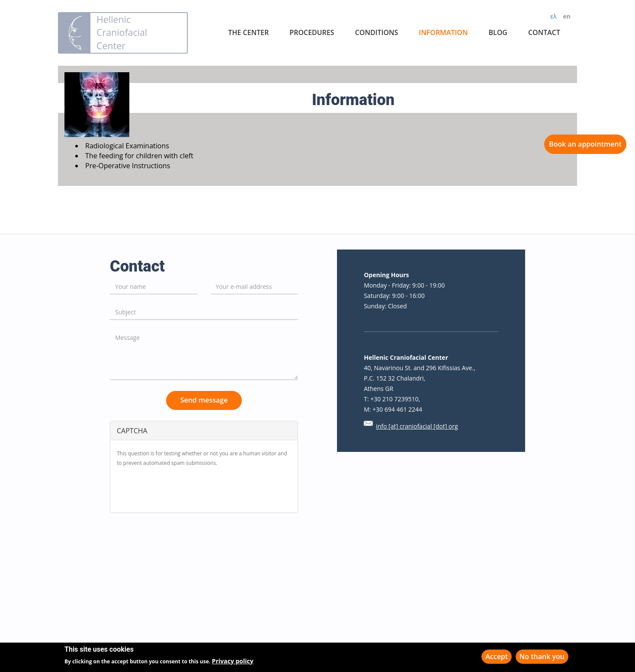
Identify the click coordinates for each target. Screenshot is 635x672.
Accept (497, 656)
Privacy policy (233, 661)
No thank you (542, 656)
